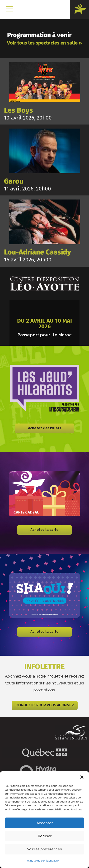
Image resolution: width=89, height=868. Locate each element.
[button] (82, 777)
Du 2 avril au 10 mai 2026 (44, 324)
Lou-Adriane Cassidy (37, 252)
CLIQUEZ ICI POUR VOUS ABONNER (45, 705)
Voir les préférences (44, 849)
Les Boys (19, 110)
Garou (14, 181)
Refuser (45, 836)
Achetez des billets (44, 428)
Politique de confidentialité (42, 861)
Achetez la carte (44, 530)
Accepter (45, 823)
